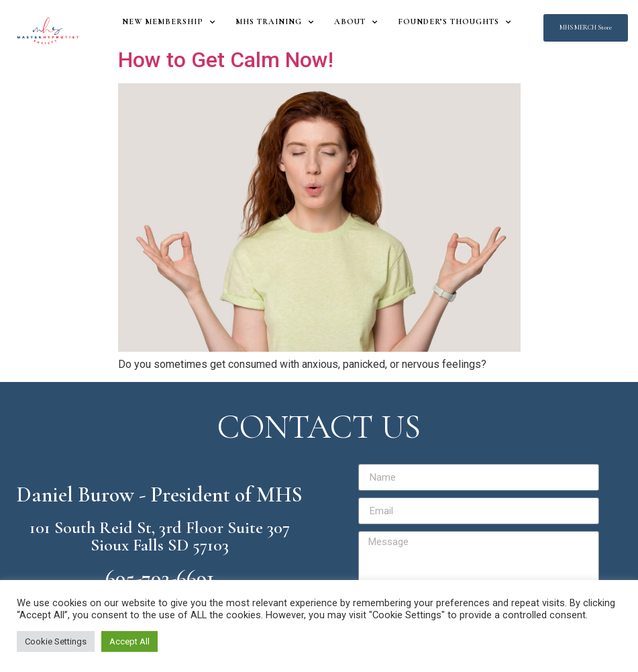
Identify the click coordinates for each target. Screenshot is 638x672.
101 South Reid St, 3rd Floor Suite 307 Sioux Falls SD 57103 (160, 536)
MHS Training (275, 22)
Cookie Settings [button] (56, 641)
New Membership (169, 22)
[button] (586, 28)
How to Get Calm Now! (226, 60)
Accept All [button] (129, 641)
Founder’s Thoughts (455, 22)
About (356, 22)
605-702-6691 (160, 578)
